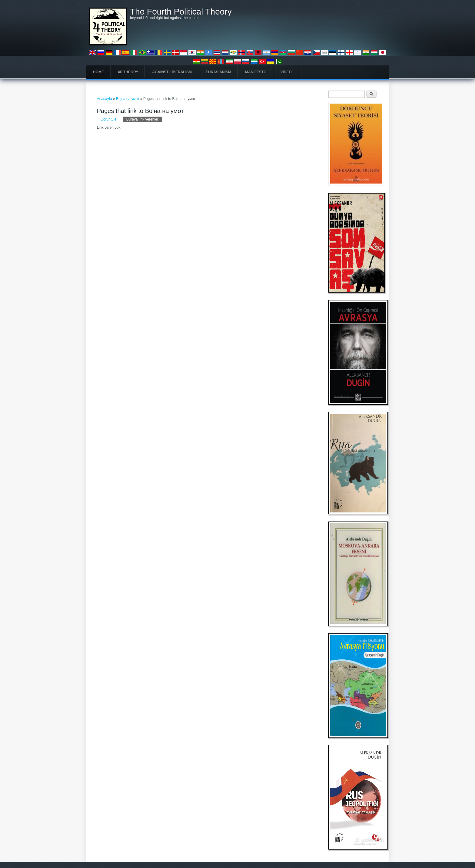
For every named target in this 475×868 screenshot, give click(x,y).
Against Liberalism (172, 72)
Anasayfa (105, 99)
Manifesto (256, 72)
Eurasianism (218, 72)
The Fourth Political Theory (181, 12)
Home (98, 72)
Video (286, 72)
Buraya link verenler (144, 119)
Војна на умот (128, 99)
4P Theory (128, 72)
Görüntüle (109, 119)
